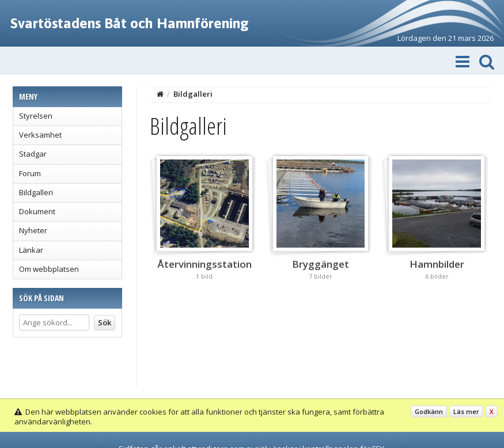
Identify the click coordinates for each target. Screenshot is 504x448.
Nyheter (33, 230)
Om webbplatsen (49, 269)
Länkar (31, 250)
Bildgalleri (36, 192)
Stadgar (33, 154)
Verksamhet (40, 135)
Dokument (37, 211)
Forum (30, 173)
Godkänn (429, 411)
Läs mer (466, 411)
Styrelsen (36, 116)
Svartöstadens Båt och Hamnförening (130, 23)
